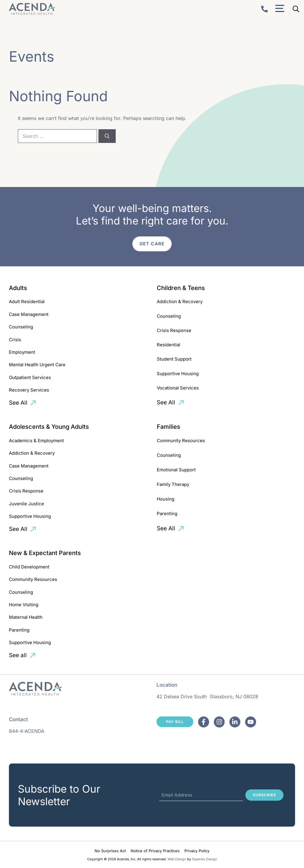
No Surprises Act (110, 851)
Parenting (167, 514)
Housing (166, 499)
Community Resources (181, 441)
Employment (22, 352)
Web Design (177, 859)
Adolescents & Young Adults (49, 427)
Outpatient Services (30, 377)
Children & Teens (181, 288)
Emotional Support (176, 470)
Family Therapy (173, 484)
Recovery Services (29, 390)
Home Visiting (24, 605)
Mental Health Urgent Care (37, 365)
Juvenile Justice (26, 504)
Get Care (152, 244)
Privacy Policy (197, 851)
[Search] (107, 136)
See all (18, 655)
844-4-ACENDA (27, 731)
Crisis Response (174, 330)
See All (18, 403)
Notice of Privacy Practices (155, 851)
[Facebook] (204, 722)
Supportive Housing (178, 374)
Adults (18, 288)
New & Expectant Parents (45, 553)
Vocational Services (178, 388)
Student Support (174, 359)
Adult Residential (27, 301)
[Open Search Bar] (296, 9)
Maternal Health (26, 617)
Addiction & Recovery (180, 301)
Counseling (21, 327)
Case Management (29, 314)
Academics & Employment (36, 441)
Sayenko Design (205, 859)
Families (169, 427)
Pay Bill (175, 722)
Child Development (29, 567)
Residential (169, 345)
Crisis (15, 340)
